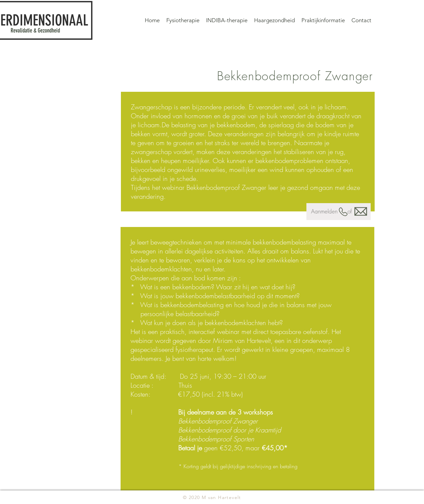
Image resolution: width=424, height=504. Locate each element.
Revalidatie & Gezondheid (35, 30)
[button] (323, 20)
